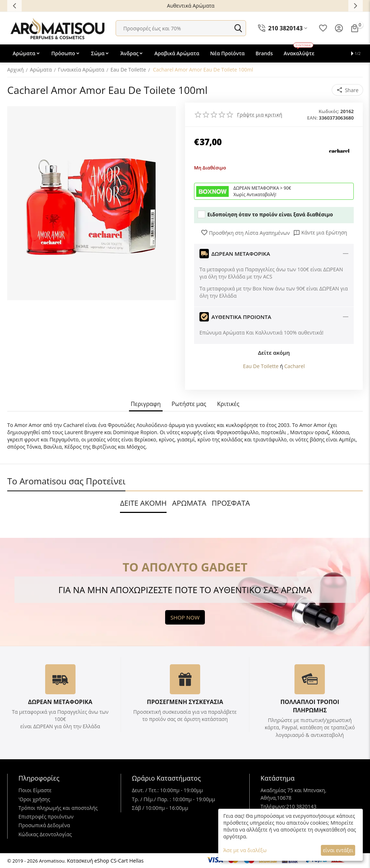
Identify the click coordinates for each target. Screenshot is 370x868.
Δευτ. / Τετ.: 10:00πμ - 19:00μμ (167, 790)
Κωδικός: (329, 111)
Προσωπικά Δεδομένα (44, 825)
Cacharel (295, 366)
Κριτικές (228, 404)
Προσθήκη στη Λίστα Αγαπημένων (245, 233)
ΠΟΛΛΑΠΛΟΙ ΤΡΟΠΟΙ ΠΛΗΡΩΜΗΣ (310, 706)
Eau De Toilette (261, 366)
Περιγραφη (146, 404)
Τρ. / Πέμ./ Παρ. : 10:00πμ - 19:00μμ (173, 799)
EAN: (313, 118)
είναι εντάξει (338, 850)
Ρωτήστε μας (189, 404)
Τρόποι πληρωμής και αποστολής (58, 808)
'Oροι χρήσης (34, 799)
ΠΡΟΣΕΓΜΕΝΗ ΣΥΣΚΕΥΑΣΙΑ (185, 702)
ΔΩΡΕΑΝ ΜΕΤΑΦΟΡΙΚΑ (60, 702)
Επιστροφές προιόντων (46, 817)
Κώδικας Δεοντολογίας (45, 834)
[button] (347, 90)
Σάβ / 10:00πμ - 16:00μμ (160, 808)
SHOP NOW (185, 617)
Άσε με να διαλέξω (245, 850)
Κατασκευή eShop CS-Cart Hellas (105, 861)
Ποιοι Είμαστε (35, 790)
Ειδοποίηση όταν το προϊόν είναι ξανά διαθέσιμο (265, 214)
